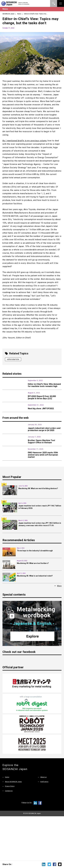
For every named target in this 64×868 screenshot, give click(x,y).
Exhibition (6, 400)
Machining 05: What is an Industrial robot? (35, 620)
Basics (6, 531)
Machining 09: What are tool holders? (33, 608)
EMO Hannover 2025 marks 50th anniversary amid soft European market (43, 494)
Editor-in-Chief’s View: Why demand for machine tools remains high (44, 385)
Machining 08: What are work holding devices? (38, 533)
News (19, 14)
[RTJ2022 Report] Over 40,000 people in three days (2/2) (42, 405)
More (59, 630)
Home (7, 821)
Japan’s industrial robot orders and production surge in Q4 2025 (44, 454)
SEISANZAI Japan (8, 14)
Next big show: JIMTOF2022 (41, 423)
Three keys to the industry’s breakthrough (35, 595)
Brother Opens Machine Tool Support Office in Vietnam (41, 473)
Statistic (6, 449)
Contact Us (9, 835)
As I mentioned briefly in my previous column (25, 141)
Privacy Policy (10, 830)
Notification (45, 826)
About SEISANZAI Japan (14, 826)
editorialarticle (13, 359)
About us (44, 821)
